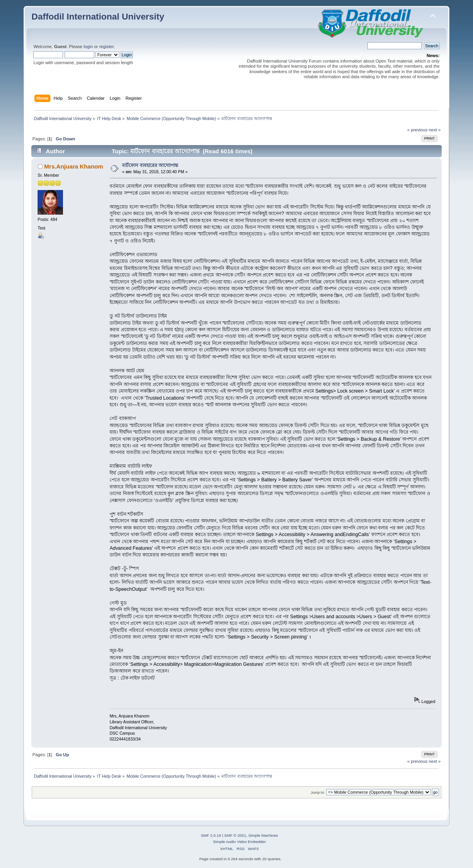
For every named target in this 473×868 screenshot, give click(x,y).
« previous (417, 130)
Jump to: (318, 792)
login (88, 47)
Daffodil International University (98, 17)
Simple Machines (263, 835)
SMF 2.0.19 (211, 835)
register (107, 47)
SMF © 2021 (235, 835)
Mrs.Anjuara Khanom (74, 166)
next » (435, 130)
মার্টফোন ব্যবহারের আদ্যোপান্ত (150, 165)
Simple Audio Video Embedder (239, 842)
